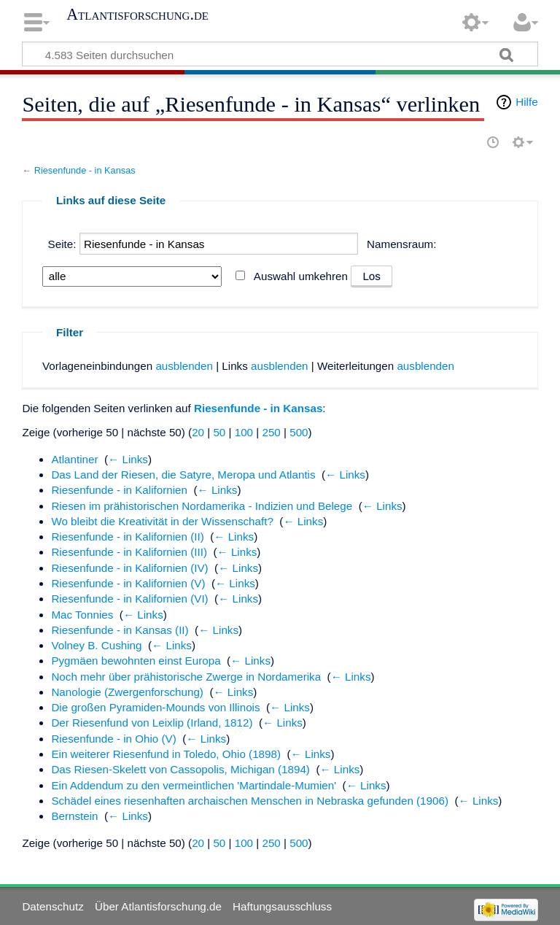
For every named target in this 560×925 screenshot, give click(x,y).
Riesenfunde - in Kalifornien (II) (127, 537)
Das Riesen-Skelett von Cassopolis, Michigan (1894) (180, 769)
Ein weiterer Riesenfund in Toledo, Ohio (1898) (166, 754)
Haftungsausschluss (282, 906)
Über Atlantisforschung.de (158, 906)
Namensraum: (401, 244)
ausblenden (184, 366)
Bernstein (74, 816)
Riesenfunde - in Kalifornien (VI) (129, 599)
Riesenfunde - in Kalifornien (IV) (129, 568)
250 (271, 432)
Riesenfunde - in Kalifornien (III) (129, 552)
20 (198, 432)
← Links (128, 459)
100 (244, 432)
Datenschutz (52, 906)
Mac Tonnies (82, 615)
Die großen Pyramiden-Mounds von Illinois (155, 707)
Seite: (62, 244)
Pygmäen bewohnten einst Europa (136, 661)
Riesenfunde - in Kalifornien (119, 490)
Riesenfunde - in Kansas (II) (120, 630)
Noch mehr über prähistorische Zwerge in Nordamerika (186, 677)
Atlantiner (74, 459)
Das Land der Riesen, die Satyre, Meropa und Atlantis (183, 475)
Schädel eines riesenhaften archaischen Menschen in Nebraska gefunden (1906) (250, 801)
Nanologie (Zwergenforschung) (127, 692)
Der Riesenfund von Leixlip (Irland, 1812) (152, 723)
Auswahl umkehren (301, 276)
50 (219, 432)
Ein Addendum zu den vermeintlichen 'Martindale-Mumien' (194, 785)
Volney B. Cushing (96, 645)
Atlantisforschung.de (137, 15)
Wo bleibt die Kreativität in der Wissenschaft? (162, 521)
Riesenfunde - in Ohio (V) (113, 739)
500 (299, 432)
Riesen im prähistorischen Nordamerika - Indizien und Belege (202, 506)
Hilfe (526, 102)
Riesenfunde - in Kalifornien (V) (128, 583)
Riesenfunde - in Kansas (85, 170)
